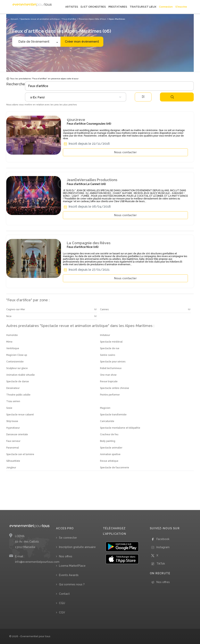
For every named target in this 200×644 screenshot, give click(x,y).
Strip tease (12, 421)
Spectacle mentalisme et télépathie (120, 428)
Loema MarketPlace (72, 566)
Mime (9, 342)
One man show (108, 375)
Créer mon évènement (82, 42)
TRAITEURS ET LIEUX (143, 7)
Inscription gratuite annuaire (77, 547)
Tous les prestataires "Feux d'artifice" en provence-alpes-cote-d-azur (42, 79)
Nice (9, 316)
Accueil (14, 19)
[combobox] (76, 97)
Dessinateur (13, 388)
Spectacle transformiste (113, 415)
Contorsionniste (15, 362)
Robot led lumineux (111, 368)
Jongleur (11, 468)
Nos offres (66, 556)
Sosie (9, 408)
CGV (62, 612)
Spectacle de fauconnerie (115, 468)
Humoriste (12, 335)
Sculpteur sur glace (17, 368)
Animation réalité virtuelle (21, 375)
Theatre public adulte (18, 395)
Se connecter (68, 538)
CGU (62, 603)
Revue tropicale (109, 381)
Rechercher (172, 97)
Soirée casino (108, 355)
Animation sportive (110, 454)
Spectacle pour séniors (113, 362)
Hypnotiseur (13, 428)
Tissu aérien (13, 401)
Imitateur (105, 335)
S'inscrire (181, 7)
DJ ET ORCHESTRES (93, 7)
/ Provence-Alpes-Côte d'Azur (92, 19)
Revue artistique (109, 461)
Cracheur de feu (109, 434)
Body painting (108, 441)
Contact (64, 594)
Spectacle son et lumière (20, 454)
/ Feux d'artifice (68, 19)
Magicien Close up (17, 355)
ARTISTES (72, 7)
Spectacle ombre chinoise (115, 388)
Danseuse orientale (17, 434)
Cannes (104, 309)
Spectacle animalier (111, 448)
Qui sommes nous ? (72, 584)
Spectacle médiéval (111, 342)
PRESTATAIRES (118, 7)
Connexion (166, 7)
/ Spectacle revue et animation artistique (39, 19)
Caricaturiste (107, 421)
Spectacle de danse (18, 381)
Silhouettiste (13, 461)
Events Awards (69, 575)
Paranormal (12, 448)
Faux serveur (13, 441)
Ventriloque (13, 348)
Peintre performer (110, 395)
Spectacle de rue (110, 348)
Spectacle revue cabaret (20, 415)
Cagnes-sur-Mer (16, 309)
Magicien (105, 408)
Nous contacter (125, 152)
